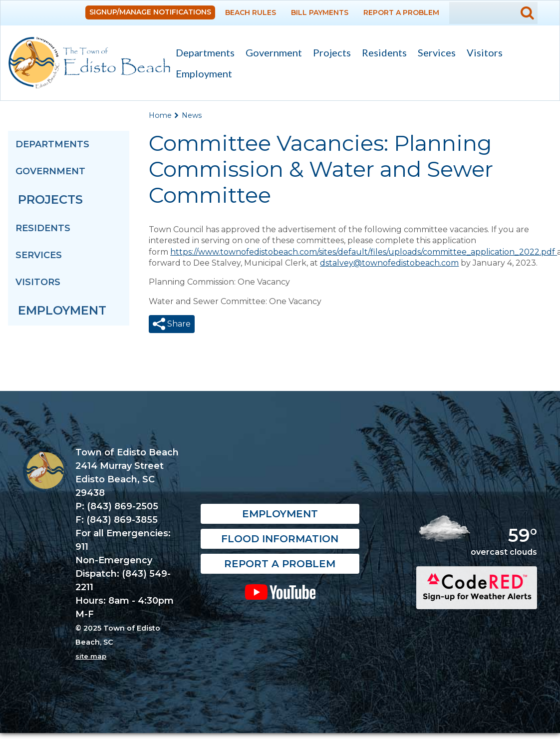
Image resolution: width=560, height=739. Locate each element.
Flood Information (280, 545)
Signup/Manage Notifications (150, 12)
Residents (382, 54)
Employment (204, 73)
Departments (202, 54)
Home (160, 115)
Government (271, 54)
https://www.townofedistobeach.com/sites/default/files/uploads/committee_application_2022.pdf (364, 252)
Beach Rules (251, 12)
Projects (332, 52)
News (192, 115)
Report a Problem (401, 12)
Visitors (482, 54)
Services (434, 54)
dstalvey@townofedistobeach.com (389, 263)
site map (91, 662)
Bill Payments (320, 12)
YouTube (280, 598)
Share (178, 324)
